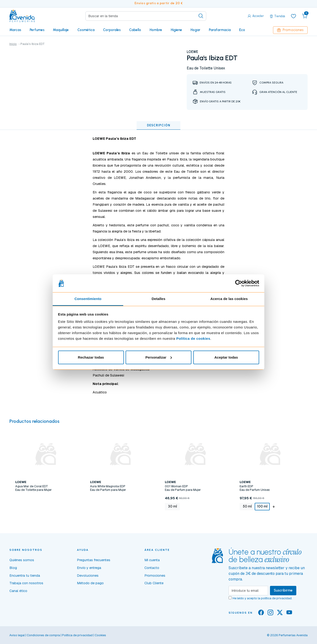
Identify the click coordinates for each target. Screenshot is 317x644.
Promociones (290, 30)
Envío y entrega (89, 568)
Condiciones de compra (43, 635)
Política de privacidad (77, 635)
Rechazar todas (91, 357)
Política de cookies (193, 338)
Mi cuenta (152, 560)
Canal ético (18, 591)
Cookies (100, 635)
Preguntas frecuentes (94, 560)
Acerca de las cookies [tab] (229, 299)
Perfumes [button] (37, 30)
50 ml (247, 506)
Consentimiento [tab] (88, 299)
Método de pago (90, 583)
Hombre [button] (156, 30)
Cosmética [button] (86, 30)
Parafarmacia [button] (220, 30)
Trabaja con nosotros (26, 583)
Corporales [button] (112, 30)
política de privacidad (276, 598)
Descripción (159, 125)
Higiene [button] (176, 30)
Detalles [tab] (158, 299)
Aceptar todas (226, 357)
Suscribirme (283, 590)
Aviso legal (17, 635)
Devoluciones (88, 576)
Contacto (152, 568)
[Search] (146, 16)
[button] (305, 16)
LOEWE (192, 52)
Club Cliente (154, 583)
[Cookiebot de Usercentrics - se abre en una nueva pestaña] (239, 283)
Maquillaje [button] (61, 30)
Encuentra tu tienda (25, 576)
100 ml (262, 506)
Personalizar (159, 357)
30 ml (172, 506)
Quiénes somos (22, 560)
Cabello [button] (135, 30)
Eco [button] (242, 30)
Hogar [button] (195, 30)
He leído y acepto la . (262, 598)
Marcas (15, 30)
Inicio (13, 44)
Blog (13, 568)
